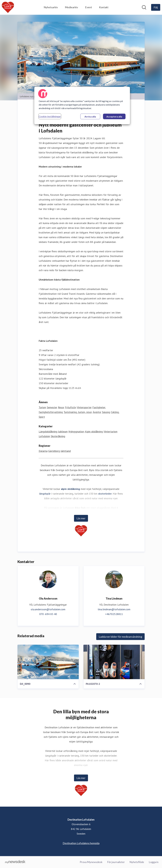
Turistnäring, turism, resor (78, 412)
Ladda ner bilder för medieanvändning (120, 637)
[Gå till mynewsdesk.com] (15, 862)
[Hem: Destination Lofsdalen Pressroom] (8, 7)
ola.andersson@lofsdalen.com (48, 609)
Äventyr (97, 412)
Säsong (106, 412)
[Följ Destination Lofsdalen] (156, 7)
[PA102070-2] (114, 662)
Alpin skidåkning (94, 431)
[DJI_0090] (48, 662)
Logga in (154, 862)
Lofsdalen (44, 436)
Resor (61, 407)
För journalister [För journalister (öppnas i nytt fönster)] (116, 862)
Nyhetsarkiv (51, 7)
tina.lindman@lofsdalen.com (114, 609)
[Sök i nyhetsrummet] (144, 7)
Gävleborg (54, 451)
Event (89, 7)
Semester (52, 407)
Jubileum (63, 431)
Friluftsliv (71, 407)
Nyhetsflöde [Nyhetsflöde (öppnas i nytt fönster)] (137, 862)
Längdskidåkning (48, 431)
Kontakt (104, 7)
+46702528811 (114, 614)
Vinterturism (111, 431)
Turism (42, 407)
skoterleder (105, 494)
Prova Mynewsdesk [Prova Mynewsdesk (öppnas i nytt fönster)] (91, 862)
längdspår (45, 494)
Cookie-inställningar (50, 116)
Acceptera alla (114, 117)
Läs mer (81, 518)
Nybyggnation (76, 431)
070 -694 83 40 (48, 614)
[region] (82, 106)
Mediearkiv (71, 7)
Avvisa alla (90, 117)
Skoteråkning (58, 436)
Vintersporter (84, 407)
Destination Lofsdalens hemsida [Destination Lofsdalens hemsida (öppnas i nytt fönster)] (81, 843)
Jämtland (66, 451)
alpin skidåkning (70, 489)
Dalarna (43, 451)
